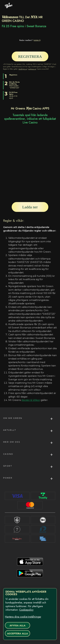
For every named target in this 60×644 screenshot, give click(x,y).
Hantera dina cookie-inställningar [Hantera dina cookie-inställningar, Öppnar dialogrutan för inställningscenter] (23, 617)
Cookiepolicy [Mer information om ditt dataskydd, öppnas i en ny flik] (26, 610)
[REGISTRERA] (30, 56)
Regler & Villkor (31, 400)
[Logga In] (37, 40)
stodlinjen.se (23, 69)
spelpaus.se (32, 69)
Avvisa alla (17, 625)
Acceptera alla (18, 634)
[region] (30, 614)
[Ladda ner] (30, 207)
